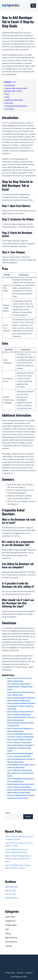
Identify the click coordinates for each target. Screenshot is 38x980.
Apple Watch (10, 917)
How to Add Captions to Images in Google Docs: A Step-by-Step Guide (21, 748)
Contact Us (29, 973)
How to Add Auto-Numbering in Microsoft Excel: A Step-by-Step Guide (20, 773)
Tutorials (9, 946)
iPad (7, 929)
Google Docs (10, 921)
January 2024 (10, 894)
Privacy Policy (10, 973)
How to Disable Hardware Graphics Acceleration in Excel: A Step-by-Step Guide (21, 706)
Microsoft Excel (11, 938)
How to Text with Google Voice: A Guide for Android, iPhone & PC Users (18, 859)
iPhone (8, 934)
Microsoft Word (11, 942)
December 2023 (11, 898)
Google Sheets (11, 925)
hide (14, 82)
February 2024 (11, 891)
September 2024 (12, 887)
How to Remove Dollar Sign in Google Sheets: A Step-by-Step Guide (20, 687)
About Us (20, 973)
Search (8, 813)
